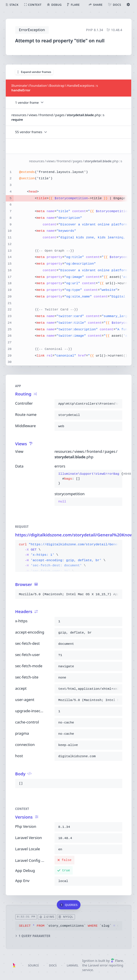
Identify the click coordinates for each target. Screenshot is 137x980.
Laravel (73, 965)
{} (88, 479)
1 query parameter (33, 936)
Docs (53, 965)
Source (33, 965)
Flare (117, 961)
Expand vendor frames (34, 72)
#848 (130, 474)
